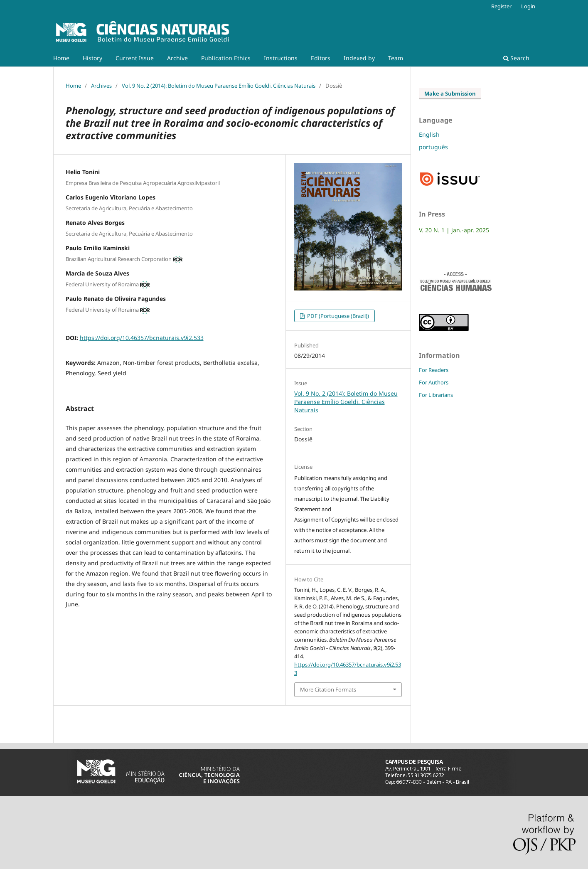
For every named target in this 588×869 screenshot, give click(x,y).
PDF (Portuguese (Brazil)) (337, 316)
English (429, 134)
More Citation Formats (328, 689)
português (433, 147)
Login (528, 6)
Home (61, 58)
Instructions (281, 58)
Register (501, 6)
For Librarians (436, 395)
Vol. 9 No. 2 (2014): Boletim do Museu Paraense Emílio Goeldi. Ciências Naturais (219, 86)
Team (396, 58)
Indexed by (359, 58)
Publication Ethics (226, 58)
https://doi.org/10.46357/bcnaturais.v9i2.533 (142, 338)
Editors (321, 58)
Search (516, 58)
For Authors (434, 382)
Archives (101, 86)
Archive (177, 58)
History (92, 58)
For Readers (434, 370)
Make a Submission (450, 94)
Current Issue (135, 58)
